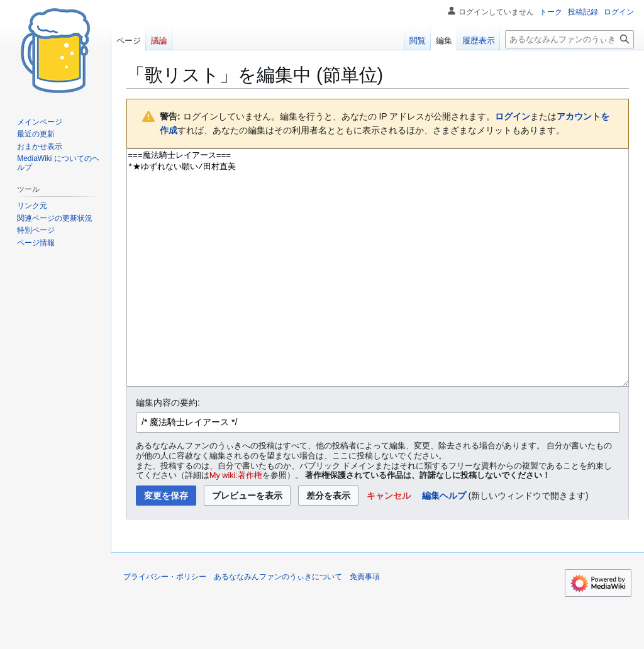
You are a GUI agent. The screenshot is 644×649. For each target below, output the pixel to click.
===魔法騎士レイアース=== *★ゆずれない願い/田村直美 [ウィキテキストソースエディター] (378, 291)
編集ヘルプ (444, 543)
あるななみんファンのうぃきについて (278, 624)
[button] (389, 543)
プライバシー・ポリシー (165, 624)
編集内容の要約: (168, 450)
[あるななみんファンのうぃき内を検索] (569, 39)
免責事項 (365, 624)
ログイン (513, 116)
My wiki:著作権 (236, 523)
